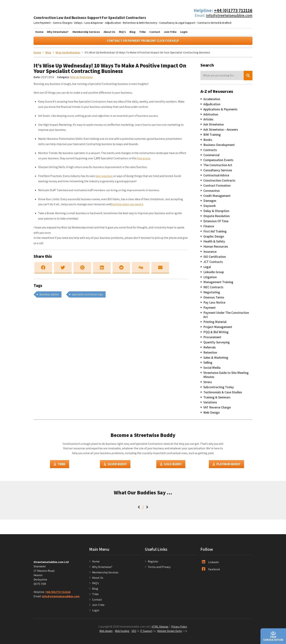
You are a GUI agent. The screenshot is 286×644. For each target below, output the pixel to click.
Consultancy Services (218, 172)
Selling (208, 364)
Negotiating (212, 294)
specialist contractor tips (87, 296)
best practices (104, 178)
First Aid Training (215, 233)
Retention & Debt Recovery (140, 23)
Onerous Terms (214, 299)
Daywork (210, 208)
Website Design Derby (170, 633)
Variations (210, 404)
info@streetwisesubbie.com (229, 15)
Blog (133, 32)
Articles (208, 121)
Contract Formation (217, 187)
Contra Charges (63, 23)
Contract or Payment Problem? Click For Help (143, 43)
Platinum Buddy (226, 466)
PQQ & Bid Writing (216, 334)
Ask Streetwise (213, 126)
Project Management (218, 329)
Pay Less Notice (214, 304)
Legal (207, 269)
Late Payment (42, 23)
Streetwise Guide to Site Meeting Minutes (226, 376)
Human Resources (216, 248)
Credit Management (217, 197)
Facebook (211, 571)
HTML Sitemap (160, 628)
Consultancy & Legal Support (177, 23)
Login (184, 32)
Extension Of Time (216, 223)
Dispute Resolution (217, 218)
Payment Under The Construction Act (226, 316)
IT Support (146, 633)
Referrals (210, 349)
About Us (109, 32)
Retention (210, 354)
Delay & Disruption (216, 213)
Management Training (218, 284)
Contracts (210, 152)
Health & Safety (214, 243)
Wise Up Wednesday (81, 79)
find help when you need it (127, 206)
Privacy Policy (179, 628)
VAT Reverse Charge (217, 409)
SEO (134, 633)
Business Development (219, 146)
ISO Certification (215, 258)
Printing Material (215, 324)
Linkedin (210, 564)
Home (39, 32)
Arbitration (211, 116)
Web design (106, 633)
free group (144, 160)
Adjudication (113, 23)
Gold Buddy (171, 466)
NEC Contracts (213, 289)
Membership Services (86, 32)
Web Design (211, 414)
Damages (210, 203)
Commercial (211, 157)
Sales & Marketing (216, 359)
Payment (209, 309)
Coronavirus (212, 192)
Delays (78, 23)
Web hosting (122, 633)
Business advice (49, 296)
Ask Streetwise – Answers (221, 131)
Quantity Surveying (217, 344)
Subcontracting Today (219, 389)
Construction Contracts (219, 182)
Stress (208, 384)
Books (208, 141)
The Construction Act (218, 167)
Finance (209, 228)
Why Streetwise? (58, 32)
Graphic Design (214, 238)
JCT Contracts (213, 263)
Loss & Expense (94, 23)
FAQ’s (122, 32)
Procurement (212, 339)
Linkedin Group (214, 274)
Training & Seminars (217, 399)
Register (153, 563)
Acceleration (212, 101)
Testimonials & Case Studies (223, 394)
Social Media (212, 369)
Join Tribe (170, 32)
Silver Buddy (115, 466)
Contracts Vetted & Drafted (214, 23)
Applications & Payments (220, 111)
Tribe (142, 32)
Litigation (210, 279)
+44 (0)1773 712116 (233, 10)
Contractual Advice (216, 177)
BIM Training (212, 136)
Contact (155, 32)
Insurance (210, 253)
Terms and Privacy (159, 569)
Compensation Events (218, 162)
